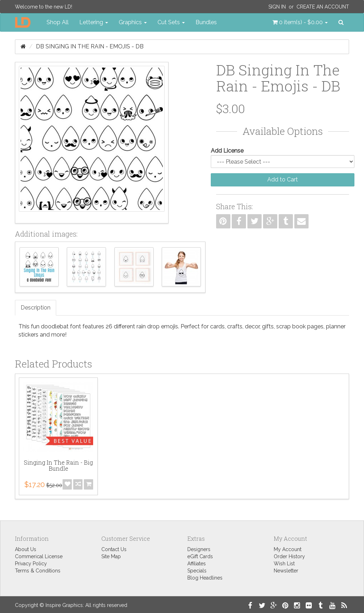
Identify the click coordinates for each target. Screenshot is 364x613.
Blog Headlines (205, 578)
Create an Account (323, 7)
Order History (289, 556)
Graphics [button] (133, 22)
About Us (26, 549)
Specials (197, 571)
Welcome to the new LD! (44, 7)
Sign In (277, 7)
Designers (199, 549)
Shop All (58, 22)
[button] (300, 22)
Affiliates (197, 564)
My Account (288, 549)
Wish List (284, 564)
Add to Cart (283, 179)
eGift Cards (200, 556)
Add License (227, 151)
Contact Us (114, 549)
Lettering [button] (94, 22)
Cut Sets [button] (171, 22)
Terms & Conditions (38, 571)
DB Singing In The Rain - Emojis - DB (90, 46)
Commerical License (39, 556)
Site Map (111, 556)
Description (36, 308)
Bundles (206, 22)
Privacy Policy (31, 564)
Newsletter (286, 571)
